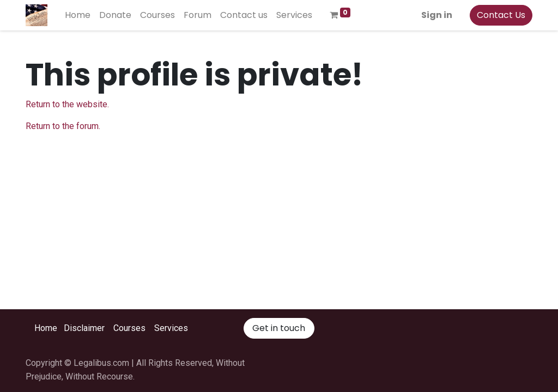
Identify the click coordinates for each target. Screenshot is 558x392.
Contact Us (501, 15)
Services (171, 328)
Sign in (437, 15)
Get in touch (279, 328)
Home (46, 328)
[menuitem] (78, 15)
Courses (129, 328)
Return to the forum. (63, 126)
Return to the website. (67, 104)
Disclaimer (84, 328)
